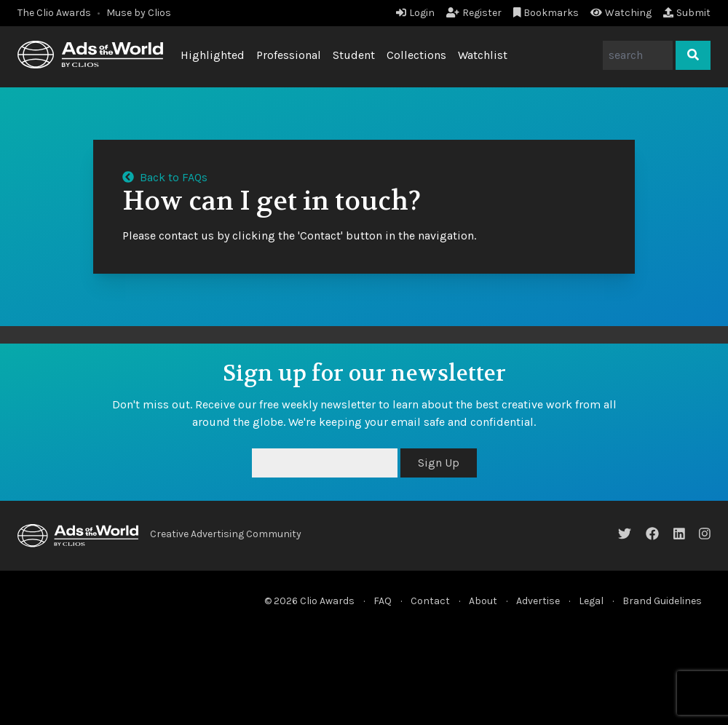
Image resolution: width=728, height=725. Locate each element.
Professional (289, 55)
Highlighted (213, 55)
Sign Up (439, 463)
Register (474, 13)
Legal (591, 601)
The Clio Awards (54, 13)
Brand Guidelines (662, 601)
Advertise (538, 601)
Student (354, 55)
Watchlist (483, 55)
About (483, 601)
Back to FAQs (165, 177)
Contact (430, 601)
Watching (621, 13)
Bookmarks (546, 13)
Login (415, 13)
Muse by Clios (139, 13)
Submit (687, 13)
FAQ (383, 601)
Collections (416, 55)
